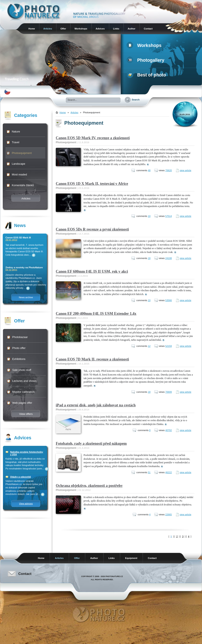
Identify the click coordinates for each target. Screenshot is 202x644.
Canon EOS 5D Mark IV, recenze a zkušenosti (93, 138)
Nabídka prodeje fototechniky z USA (27, 453)
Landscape (19, 164)
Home (32, 29)
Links (116, 29)
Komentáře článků (23, 185)
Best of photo (147, 75)
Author (132, 29)
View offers (26, 414)
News (20, 226)
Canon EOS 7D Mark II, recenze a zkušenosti (92, 359)
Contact (148, 29)
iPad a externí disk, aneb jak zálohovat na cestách (96, 405)
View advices (26, 504)
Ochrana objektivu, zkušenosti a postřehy (89, 486)
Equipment (131, 558)
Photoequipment (22, 153)
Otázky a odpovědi (21, 477)
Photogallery (146, 60)
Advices (100, 29)
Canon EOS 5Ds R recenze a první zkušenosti (92, 229)
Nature (16, 132)
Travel (16, 142)
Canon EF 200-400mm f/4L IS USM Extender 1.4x (96, 314)
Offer (63, 29)
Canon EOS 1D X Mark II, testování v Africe (92, 184)
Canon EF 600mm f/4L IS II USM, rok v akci (92, 271)
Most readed (19, 174)
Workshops (81, 29)
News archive (26, 297)
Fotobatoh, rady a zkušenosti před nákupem (91, 444)
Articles (48, 29)
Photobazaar (20, 337)
